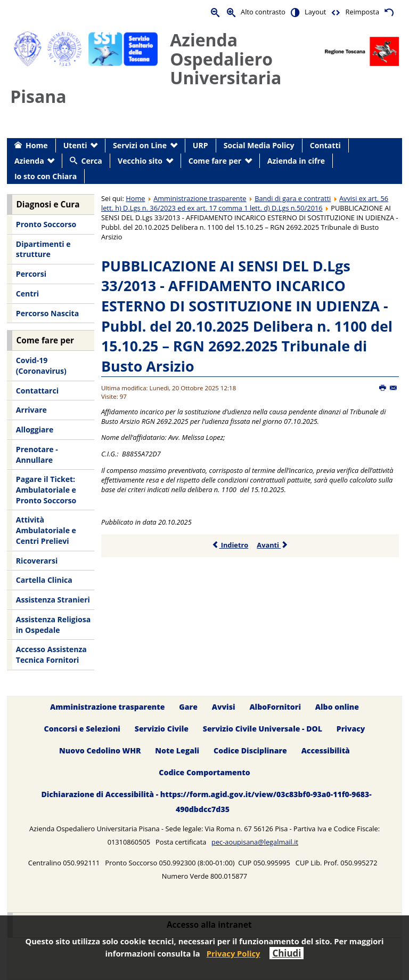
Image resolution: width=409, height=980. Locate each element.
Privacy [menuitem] (351, 729)
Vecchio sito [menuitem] (140, 161)
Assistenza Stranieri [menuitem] (53, 600)
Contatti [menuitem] (325, 145)
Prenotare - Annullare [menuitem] (37, 455)
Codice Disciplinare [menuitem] (250, 750)
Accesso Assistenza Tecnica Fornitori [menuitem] (51, 654)
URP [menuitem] (201, 145)
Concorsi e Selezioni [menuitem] (82, 729)
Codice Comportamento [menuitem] (204, 772)
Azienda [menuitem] (29, 161)
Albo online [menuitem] (337, 707)
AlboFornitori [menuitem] (275, 707)
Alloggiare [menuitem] (35, 429)
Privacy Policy (234, 953)
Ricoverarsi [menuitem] (37, 561)
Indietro (230, 545)
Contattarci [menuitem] (37, 391)
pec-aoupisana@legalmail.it (255, 842)
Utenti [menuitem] (75, 145)
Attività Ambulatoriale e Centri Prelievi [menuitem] (46, 530)
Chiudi (287, 953)
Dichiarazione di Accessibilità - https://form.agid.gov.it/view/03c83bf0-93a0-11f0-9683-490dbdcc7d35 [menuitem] (206, 802)
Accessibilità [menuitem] (326, 750)
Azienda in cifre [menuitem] (296, 161)
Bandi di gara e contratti (293, 198)
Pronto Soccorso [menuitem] (46, 224)
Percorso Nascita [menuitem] (47, 313)
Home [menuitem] (37, 145)
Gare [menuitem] (188, 707)
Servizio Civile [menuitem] (162, 729)
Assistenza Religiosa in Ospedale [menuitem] (53, 625)
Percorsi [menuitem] (31, 274)
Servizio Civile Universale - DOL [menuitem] (263, 729)
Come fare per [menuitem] (215, 161)
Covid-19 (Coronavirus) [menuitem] (41, 366)
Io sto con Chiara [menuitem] (46, 176)
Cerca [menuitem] (91, 161)
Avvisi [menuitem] (224, 707)
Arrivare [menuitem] (31, 410)
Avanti (272, 545)
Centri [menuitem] (27, 294)
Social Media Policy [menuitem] (259, 145)
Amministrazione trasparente (200, 198)
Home (135, 198)
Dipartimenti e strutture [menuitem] (43, 249)
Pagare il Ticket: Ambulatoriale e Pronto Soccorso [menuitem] (46, 489)
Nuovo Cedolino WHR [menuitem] (100, 750)
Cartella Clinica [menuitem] (44, 580)
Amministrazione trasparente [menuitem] (107, 707)
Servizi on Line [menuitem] (140, 145)
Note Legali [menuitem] (177, 750)
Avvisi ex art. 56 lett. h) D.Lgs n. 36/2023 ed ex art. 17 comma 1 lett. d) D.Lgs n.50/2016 (245, 203)
